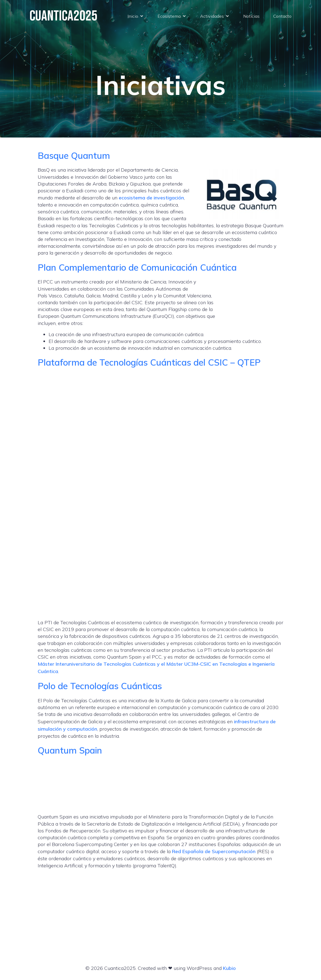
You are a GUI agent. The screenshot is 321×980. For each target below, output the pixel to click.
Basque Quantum (74, 155)
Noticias (251, 16)
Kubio (229, 968)
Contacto (282, 16)
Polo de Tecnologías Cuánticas (100, 686)
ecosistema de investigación (151, 198)
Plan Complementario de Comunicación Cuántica (137, 267)
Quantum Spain (70, 750)
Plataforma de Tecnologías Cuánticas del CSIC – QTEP (149, 362)
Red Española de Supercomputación (214, 851)
